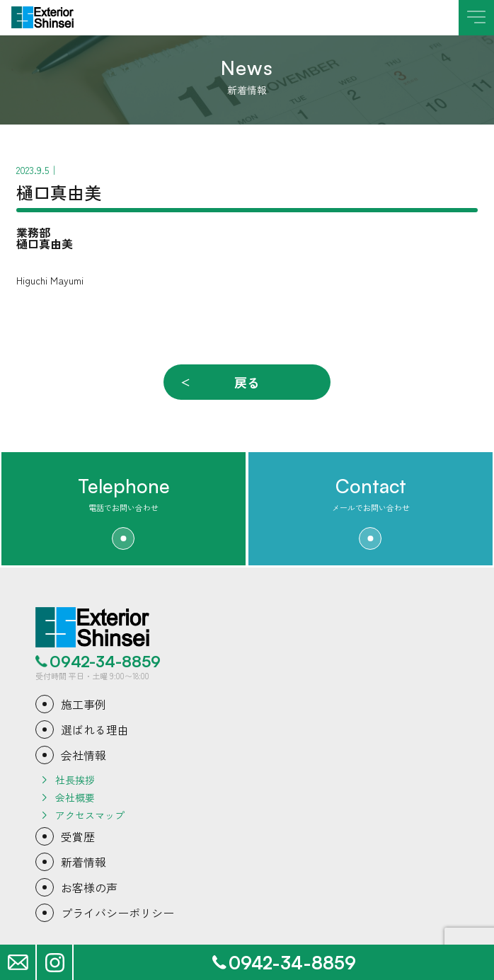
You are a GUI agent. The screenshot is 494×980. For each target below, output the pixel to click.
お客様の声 (89, 887)
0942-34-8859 (105, 662)
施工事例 (84, 704)
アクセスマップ (90, 815)
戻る (247, 382)
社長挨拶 (75, 780)
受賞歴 (78, 836)
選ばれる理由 (95, 730)
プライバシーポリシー (117, 913)
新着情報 (84, 862)
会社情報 (84, 755)
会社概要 (75, 797)
